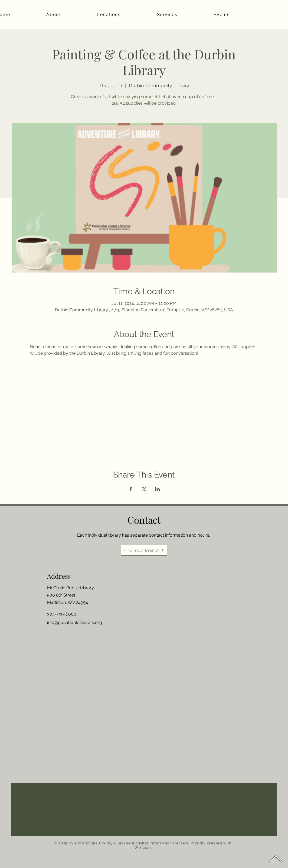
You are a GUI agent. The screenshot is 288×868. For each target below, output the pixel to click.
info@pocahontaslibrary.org (75, 622)
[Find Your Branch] (144, 550)
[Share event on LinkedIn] (157, 489)
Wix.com (143, 847)
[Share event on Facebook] (131, 489)
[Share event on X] (144, 489)
